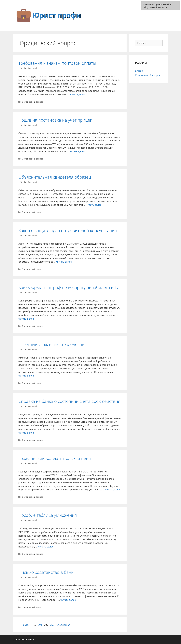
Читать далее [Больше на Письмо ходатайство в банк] (68, 600)
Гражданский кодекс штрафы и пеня (55, 458)
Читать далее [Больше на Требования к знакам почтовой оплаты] (78, 94)
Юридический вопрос (32, 102)
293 (53, 625)
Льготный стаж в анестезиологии (51, 344)
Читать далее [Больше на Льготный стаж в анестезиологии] (26, 376)
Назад (23, 625)
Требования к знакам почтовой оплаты (57, 63)
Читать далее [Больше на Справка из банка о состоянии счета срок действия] (26, 433)
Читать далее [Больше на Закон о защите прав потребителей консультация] (64, 262)
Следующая (65, 625)
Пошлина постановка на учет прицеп (55, 120)
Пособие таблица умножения (48, 515)
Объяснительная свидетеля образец (55, 177)
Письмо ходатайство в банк (46, 572)
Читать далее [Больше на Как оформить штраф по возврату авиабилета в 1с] (26, 319)
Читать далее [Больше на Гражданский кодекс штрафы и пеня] (113, 490)
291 (40, 625)
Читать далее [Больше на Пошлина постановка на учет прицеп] (77, 151)
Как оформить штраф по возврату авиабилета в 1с (69, 287)
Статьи (139, 71)
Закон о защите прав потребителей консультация (68, 230)
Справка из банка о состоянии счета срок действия (69, 401)
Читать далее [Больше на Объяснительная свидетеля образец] (94, 205)
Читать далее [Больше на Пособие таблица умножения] (46, 547)
